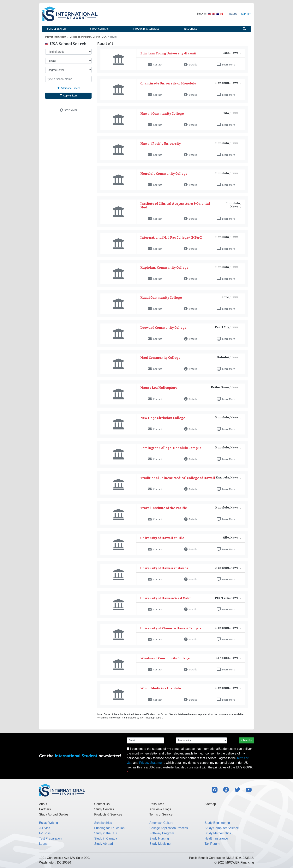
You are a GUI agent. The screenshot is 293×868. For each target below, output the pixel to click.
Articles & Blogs (160, 809)
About (43, 804)
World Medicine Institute (161, 688)
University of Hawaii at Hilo (162, 538)
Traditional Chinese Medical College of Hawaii (178, 478)
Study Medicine (160, 844)
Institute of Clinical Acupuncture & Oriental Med (175, 206)
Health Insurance (216, 838)
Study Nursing (159, 838)
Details (191, 65)
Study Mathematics (218, 833)
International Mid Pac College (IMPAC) (171, 238)
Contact (155, 65)
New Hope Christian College (163, 418)
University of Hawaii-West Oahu (166, 598)
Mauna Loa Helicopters (159, 388)
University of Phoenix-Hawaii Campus (171, 628)
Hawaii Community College (162, 114)
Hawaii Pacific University (161, 144)
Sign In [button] (245, 14)
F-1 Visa (45, 833)
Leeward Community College (163, 328)
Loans (43, 844)
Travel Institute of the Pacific (164, 508)
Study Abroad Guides (54, 814)
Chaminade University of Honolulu (168, 83)
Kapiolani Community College (164, 268)
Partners (45, 809)
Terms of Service (161, 814)
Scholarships (103, 823)
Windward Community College (165, 658)
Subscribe (246, 740)
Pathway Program (162, 833)
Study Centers (99, 29)
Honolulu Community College (164, 174)
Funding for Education (109, 828)
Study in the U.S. (106, 833)
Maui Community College (160, 358)
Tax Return (212, 844)
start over (68, 110)
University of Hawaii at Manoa (164, 568)
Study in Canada (106, 838)
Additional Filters (69, 88)
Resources (190, 29)
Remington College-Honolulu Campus (171, 448)
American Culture (161, 823)
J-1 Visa (45, 828)
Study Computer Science (222, 828)
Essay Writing (49, 823)
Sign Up (233, 14)
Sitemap (210, 804)
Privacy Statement (152, 763)
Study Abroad (104, 844)
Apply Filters (69, 95)
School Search (56, 29)
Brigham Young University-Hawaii (168, 53)
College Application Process (169, 828)
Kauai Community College (161, 298)
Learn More (226, 65)
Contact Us (102, 804)
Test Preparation (50, 838)
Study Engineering (217, 823)
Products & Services (146, 29)
